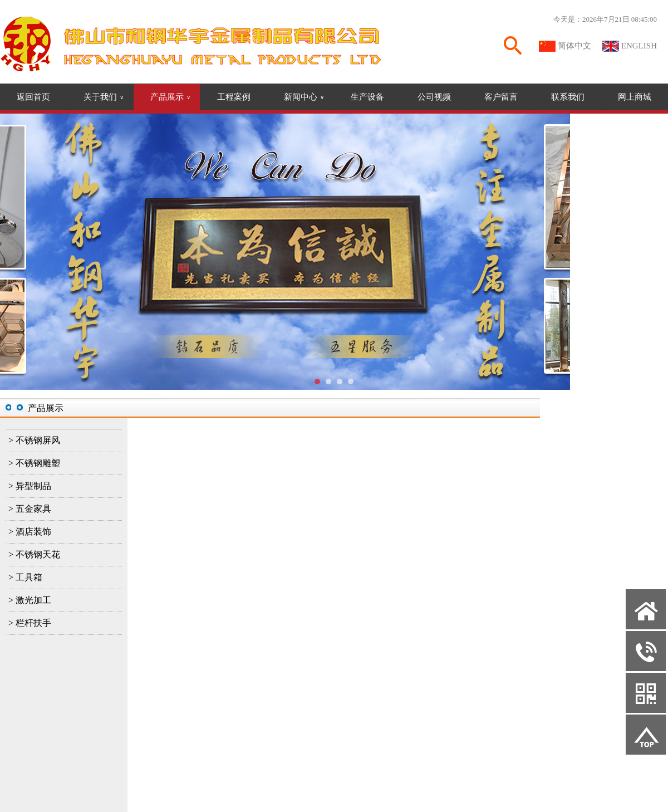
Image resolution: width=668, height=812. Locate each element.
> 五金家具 (30, 509)
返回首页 (33, 97)
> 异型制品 (30, 486)
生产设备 (367, 97)
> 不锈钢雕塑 (34, 463)
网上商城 (635, 97)
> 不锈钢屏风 (34, 440)
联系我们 (568, 97)
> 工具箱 (25, 577)
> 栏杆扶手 (30, 623)
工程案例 (234, 97)
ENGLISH (639, 46)
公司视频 (434, 97)
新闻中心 (304, 97)
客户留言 (501, 97)
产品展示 (170, 97)
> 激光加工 (30, 600)
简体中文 (574, 46)
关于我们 (104, 97)
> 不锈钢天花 (34, 554)
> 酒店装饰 (30, 532)
